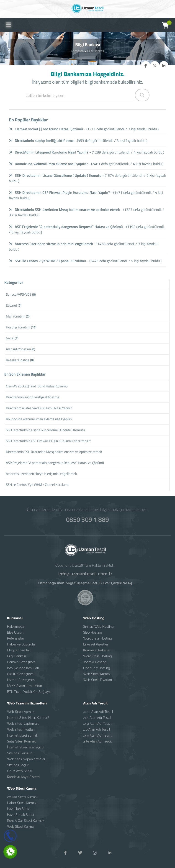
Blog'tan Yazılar (19, 650)
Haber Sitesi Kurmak (22, 803)
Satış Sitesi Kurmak (21, 741)
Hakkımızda (16, 627)
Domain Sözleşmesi (22, 662)
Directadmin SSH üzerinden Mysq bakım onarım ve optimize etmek (64, 210)
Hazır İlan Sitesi (18, 809)
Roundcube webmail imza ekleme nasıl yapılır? (48, 164)
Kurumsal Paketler (97, 650)
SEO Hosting (93, 632)
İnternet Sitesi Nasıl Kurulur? (28, 718)
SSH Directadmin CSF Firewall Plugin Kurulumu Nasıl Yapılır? (59, 192)
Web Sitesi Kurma (97, 674)
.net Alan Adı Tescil (97, 718)
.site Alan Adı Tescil (97, 741)
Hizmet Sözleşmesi (21, 680)
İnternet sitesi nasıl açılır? (26, 747)
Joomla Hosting (95, 662)
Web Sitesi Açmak (21, 712)
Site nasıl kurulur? (20, 753)
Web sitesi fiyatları (21, 730)
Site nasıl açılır (18, 765)
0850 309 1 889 (87, 519)
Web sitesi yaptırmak (23, 724)
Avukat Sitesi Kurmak (23, 797)
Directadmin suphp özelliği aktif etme (41, 141)
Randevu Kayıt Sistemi (24, 777)
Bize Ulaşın (15, 632)
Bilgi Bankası (96, 51)
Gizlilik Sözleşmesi (21, 674)
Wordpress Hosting (98, 638)
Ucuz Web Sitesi (19, 771)
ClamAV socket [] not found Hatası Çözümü (46, 129)
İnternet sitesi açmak (22, 735)
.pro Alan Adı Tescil (97, 735)
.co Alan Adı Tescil (97, 730)
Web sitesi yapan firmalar (26, 759)
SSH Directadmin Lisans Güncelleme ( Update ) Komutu (55, 175)
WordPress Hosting (98, 656)
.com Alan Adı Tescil (98, 712)
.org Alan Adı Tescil (97, 724)
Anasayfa (77, 51)
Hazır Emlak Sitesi (20, 815)
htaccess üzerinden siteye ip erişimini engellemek (51, 244)
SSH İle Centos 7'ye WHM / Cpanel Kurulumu (48, 261)
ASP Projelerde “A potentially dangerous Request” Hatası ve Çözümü (66, 227)
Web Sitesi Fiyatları (98, 680)
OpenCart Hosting (97, 668)
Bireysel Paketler (96, 644)
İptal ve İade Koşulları (23, 668)
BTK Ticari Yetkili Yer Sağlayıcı (30, 692)
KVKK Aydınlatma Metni (25, 686)
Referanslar (16, 638)
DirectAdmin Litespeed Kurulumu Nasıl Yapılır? (49, 152)
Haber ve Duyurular (22, 644)
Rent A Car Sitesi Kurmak (26, 821)
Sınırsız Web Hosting (98, 627)
